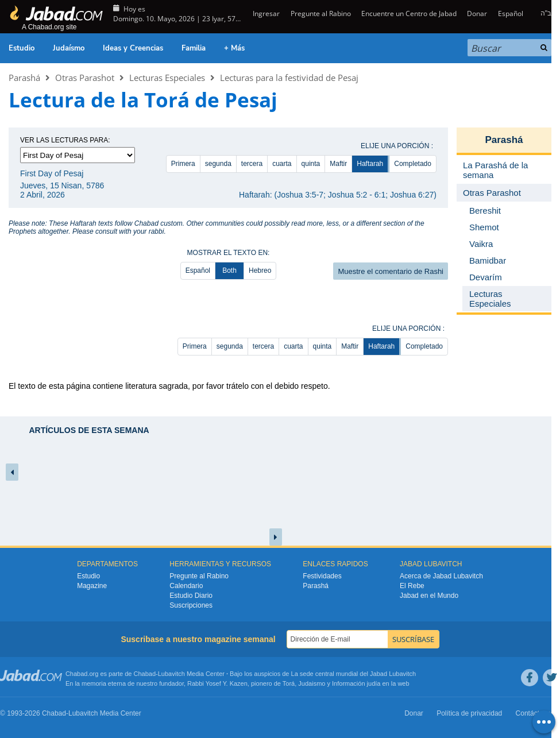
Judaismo (312, 683)
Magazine (92, 586)
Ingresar (265, 13)
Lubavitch (171, 674)
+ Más (234, 48)
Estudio (22, 48)
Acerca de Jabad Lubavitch (441, 576)
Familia (194, 48)
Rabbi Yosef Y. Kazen (217, 683)
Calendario (186, 586)
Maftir (338, 164)
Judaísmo (69, 48)
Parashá (24, 78)
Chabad (145, 674)
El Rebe (412, 586)
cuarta (282, 164)
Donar (477, 13)
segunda (218, 164)
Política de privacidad (469, 713)
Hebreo (260, 271)
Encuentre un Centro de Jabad (409, 13)
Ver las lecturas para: (65, 140)
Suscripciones (191, 605)
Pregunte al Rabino (321, 13)
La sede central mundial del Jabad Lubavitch (354, 674)
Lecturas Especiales (167, 78)
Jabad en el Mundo (429, 596)
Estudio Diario (191, 596)
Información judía (357, 683)
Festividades (322, 576)
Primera (183, 164)
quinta (311, 164)
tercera (252, 164)
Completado (413, 164)
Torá (289, 683)
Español (511, 13)
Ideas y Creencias (133, 48)
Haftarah (370, 164)
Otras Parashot (85, 78)
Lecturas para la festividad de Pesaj (289, 78)
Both (229, 271)
